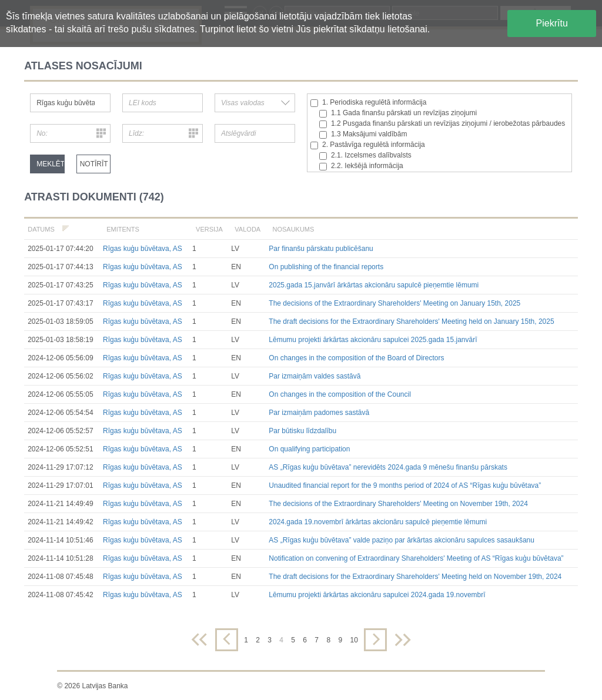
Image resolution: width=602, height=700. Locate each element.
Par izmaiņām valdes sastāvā (315, 376)
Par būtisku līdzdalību (302, 431)
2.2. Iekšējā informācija (361, 166)
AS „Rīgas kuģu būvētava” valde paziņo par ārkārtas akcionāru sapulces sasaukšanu (402, 540)
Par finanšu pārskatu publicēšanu (321, 249)
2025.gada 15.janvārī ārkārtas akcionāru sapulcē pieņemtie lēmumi (374, 285)
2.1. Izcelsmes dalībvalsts (365, 155)
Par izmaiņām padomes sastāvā (319, 413)
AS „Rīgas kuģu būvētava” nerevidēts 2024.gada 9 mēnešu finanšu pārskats (388, 467)
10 (354, 640)
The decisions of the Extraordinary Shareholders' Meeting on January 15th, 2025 (394, 303)
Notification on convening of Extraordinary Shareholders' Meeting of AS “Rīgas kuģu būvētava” (416, 558)
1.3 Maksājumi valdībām (363, 134)
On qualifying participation (309, 449)
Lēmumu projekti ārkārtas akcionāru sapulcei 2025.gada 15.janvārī (373, 340)
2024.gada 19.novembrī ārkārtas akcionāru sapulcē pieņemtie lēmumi (378, 522)
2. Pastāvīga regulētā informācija (368, 145)
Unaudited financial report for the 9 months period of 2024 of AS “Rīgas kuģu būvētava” (405, 485)
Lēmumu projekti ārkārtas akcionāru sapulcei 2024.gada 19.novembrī (377, 595)
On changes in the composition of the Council (340, 394)
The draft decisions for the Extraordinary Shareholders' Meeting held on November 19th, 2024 (415, 577)
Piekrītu (552, 23)
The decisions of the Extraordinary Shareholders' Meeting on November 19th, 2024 (398, 504)
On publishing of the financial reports (326, 267)
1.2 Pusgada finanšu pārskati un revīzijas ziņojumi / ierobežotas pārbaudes (442, 124)
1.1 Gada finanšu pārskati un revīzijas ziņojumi (398, 113)
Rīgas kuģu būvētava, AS (143, 249)
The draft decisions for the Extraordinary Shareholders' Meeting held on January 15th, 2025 (411, 321)
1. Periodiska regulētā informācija (368, 103)
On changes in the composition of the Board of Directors (356, 358)
